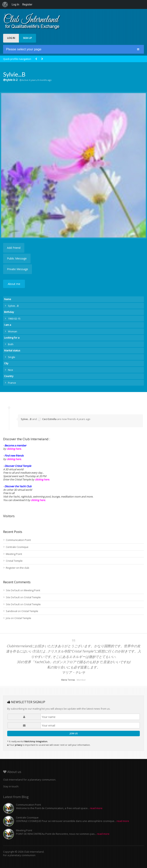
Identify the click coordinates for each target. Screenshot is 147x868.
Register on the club (18, 568)
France (12, 383)
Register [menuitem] (27, 4)
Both (11, 344)
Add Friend (14, 248)
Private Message (18, 269)
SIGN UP (27, 38)
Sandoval (11, 611)
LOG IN (11, 38)
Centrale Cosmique (17, 547)
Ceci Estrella (47, 419)
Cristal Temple (14, 561)
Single (12, 357)
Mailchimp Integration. (36, 741)
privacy (18, 745)
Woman (13, 331)
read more (96, 808)
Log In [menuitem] (15, 4)
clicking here (38, 500)
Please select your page (24, 49)
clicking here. (14, 449)
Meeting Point (14, 554)
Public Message (17, 258)
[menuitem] (5, 4)
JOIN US (74, 733)
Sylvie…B (26, 419)
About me (14, 284)
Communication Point (18, 540)
